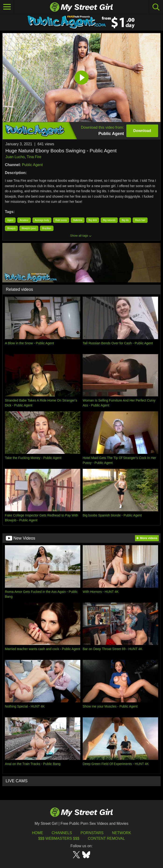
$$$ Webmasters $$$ (59, 838)
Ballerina (78, 220)
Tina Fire (34, 157)
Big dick (93, 220)
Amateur (24, 220)
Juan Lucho (15, 157)
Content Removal (106, 838)
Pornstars (92, 833)
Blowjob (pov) (29, 228)
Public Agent (32, 165)
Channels (62, 833)
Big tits (125, 220)
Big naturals (109, 220)
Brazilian (47, 228)
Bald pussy (61, 220)
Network (122, 833)
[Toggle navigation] (7, 7)
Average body (42, 220)
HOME (38, 833)
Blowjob (11, 228)
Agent (10, 220)
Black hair (140, 220)
